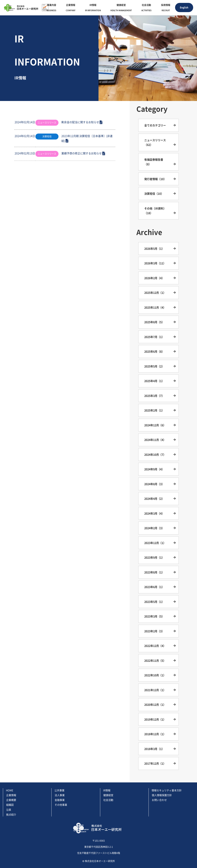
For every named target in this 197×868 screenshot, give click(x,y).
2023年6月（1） (154, 587)
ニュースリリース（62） (155, 142)
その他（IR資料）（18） (155, 211)
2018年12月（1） (155, 734)
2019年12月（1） (155, 719)
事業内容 (52, 8)
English (184, 8)
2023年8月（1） (154, 572)
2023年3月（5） (154, 616)
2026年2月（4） (154, 278)
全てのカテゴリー (155, 125)
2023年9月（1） (154, 557)
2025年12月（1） (155, 293)
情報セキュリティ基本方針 (167, 790)
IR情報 (93, 8)
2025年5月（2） (154, 366)
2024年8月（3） (154, 484)
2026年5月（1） (154, 248)
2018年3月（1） (154, 749)
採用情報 (166, 8)
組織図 (10, 805)
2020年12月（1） (155, 705)
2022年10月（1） (155, 675)
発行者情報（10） (155, 179)
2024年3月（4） (154, 513)
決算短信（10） (154, 193)
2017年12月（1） (155, 763)
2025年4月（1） (154, 381)
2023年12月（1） (155, 543)
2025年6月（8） (154, 351)
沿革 (9, 810)
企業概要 (11, 800)
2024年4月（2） (154, 499)
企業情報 (71, 8)
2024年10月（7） (155, 454)
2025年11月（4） (155, 307)
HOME (10, 790)
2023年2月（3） (154, 631)
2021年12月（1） (155, 690)
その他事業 (61, 805)
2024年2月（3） (154, 528)
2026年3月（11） (155, 263)
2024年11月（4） (155, 440)
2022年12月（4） (155, 646)
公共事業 (59, 790)
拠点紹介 (11, 814)
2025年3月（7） (154, 396)
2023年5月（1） (154, 602)
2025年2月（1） (154, 410)
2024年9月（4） (154, 469)
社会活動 (146, 8)
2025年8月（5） (154, 322)
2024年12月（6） (155, 425)
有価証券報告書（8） (154, 162)
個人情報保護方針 (162, 795)
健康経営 (121, 8)
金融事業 (60, 800)
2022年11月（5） (155, 660)
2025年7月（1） (154, 337)
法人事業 (60, 795)
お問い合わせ (159, 800)
